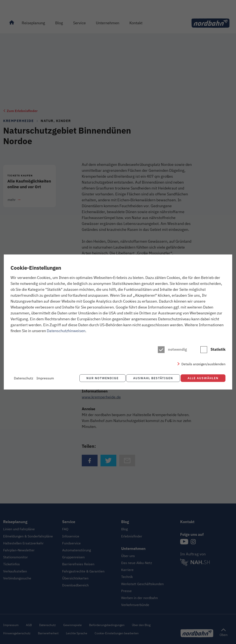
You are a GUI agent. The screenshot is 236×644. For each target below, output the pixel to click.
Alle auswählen (203, 378)
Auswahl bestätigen (152, 378)
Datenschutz (23, 378)
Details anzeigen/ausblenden (203, 364)
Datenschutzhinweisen (66, 331)
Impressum (45, 378)
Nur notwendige (100, 378)
